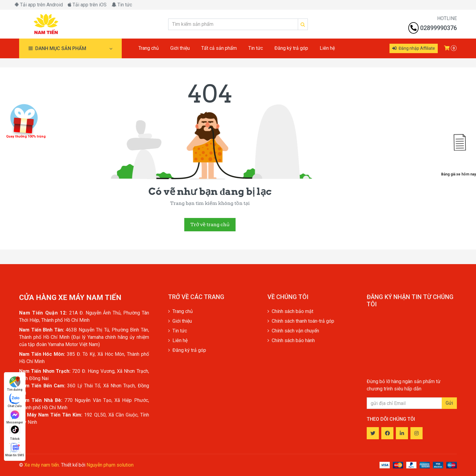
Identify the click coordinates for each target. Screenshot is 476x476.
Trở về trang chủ (210, 224)
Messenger (15, 417)
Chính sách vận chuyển (293, 331)
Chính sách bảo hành (291, 340)
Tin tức (122, 5)
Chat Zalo (15, 400)
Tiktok (15, 433)
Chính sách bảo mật (290, 311)
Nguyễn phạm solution (110, 465)
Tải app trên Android (39, 5)
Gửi (449, 403)
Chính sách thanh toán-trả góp (301, 321)
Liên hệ (178, 340)
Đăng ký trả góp (187, 350)
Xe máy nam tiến (42, 465)
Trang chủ (180, 311)
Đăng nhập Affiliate (414, 48)
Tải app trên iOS (87, 5)
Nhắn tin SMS (15, 449)
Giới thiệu (180, 321)
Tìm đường (15, 384)
